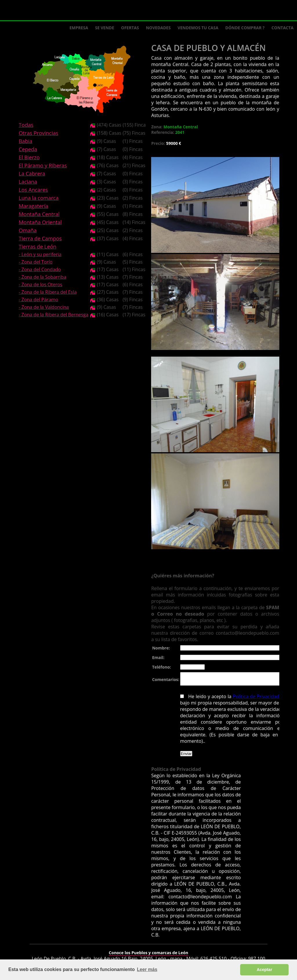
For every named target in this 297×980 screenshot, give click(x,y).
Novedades (158, 28)
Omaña (28, 230)
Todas (26, 125)
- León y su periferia (40, 254)
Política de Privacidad (254, 699)
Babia (25, 141)
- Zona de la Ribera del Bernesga (53, 315)
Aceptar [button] (265, 970)
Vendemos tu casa (198, 28)
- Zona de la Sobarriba (42, 277)
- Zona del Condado (40, 269)
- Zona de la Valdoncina (44, 307)
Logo (46, 10)
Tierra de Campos (40, 238)
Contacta (282, 28)
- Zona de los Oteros (40, 284)
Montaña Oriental (40, 222)
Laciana (28, 182)
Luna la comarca (38, 198)
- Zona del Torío (36, 262)
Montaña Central (39, 214)
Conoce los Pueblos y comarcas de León (148, 949)
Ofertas (130, 28)
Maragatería (33, 206)
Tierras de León (37, 247)
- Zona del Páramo (38, 300)
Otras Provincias (38, 133)
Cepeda (28, 149)
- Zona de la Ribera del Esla (48, 292)
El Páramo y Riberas (43, 165)
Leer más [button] (147, 969)
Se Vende (105, 28)
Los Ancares (33, 190)
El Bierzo (29, 157)
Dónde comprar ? (245, 28)
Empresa (79, 28)
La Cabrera (32, 174)
